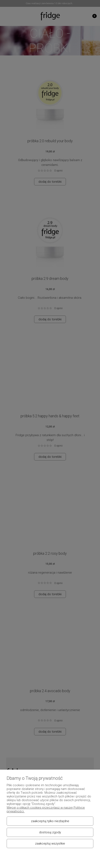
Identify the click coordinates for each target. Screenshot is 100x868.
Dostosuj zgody (50, 832)
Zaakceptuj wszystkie (50, 844)
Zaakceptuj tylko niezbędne (50, 821)
